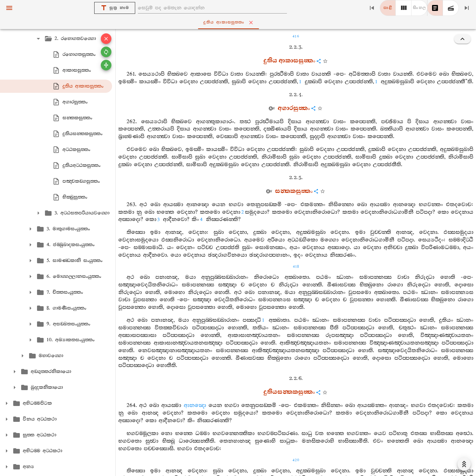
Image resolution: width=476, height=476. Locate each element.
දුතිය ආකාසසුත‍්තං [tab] (239, 22)
